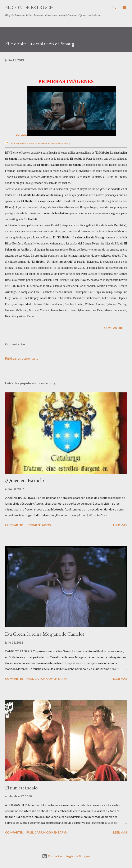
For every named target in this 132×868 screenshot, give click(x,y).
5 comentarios (39, 525)
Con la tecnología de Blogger (66, 856)
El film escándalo (21, 788)
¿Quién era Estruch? (25, 480)
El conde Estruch (29, 7)
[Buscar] (114, 8)
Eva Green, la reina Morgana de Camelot (45, 634)
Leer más (120, 525)
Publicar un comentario (22, 358)
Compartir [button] (113, 328)
